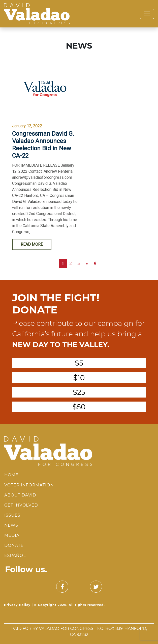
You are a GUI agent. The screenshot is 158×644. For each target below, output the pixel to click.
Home (11, 475)
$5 (79, 363)
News (11, 525)
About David (20, 495)
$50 (79, 407)
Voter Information (29, 485)
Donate (14, 545)
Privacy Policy (17, 605)
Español (15, 556)
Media (12, 535)
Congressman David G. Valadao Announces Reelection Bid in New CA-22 (43, 145)
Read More (32, 244)
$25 (79, 392)
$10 (79, 378)
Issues (12, 515)
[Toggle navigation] (147, 14)
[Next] (95, 264)
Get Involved (21, 505)
